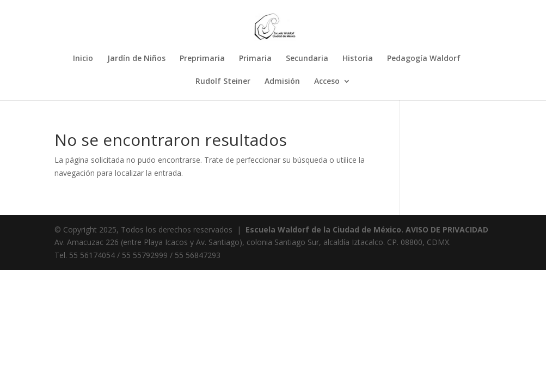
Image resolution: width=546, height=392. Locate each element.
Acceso (327, 82)
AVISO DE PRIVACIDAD (447, 229)
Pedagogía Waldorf (424, 59)
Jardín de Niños (136, 59)
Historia (358, 59)
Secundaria (307, 59)
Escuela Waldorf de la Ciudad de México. (324, 229)
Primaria (255, 59)
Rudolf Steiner (223, 82)
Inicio (83, 59)
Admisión (282, 82)
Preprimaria (202, 59)
